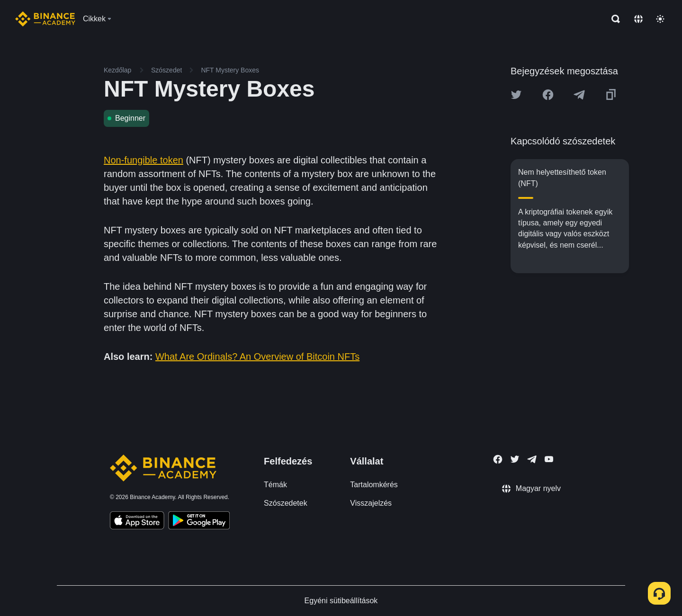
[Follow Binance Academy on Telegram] (532, 459)
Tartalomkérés (374, 485)
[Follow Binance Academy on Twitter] (515, 459)
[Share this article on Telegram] (579, 95)
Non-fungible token (144, 160)
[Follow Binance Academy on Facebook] (498, 459)
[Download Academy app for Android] (199, 522)
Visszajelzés (371, 503)
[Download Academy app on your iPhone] (137, 522)
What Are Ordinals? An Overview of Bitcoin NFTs (257, 357)
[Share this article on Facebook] (548, 95)
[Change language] (638, 19)
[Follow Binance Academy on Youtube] (549, 459)
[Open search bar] (613, 19)
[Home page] (45, 19)
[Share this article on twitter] (516, 95)
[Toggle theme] (660, 19)
